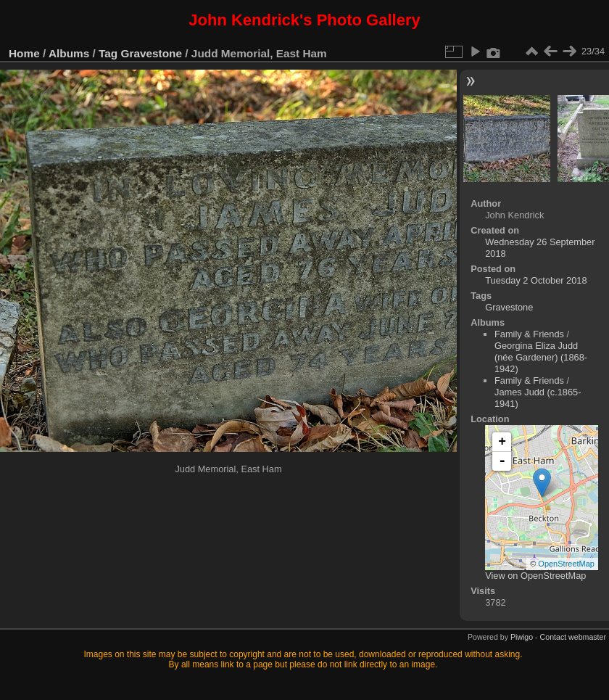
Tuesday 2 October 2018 (536, 280)
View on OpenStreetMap (535, 576)
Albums (69, 53)
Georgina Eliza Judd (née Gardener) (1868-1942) (541, 357)
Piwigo (522, 637)
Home (24, 53)
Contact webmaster (573, 637)
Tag (108, 53)
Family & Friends (529, 334)
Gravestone (152, 53)
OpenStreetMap (566, 564)
